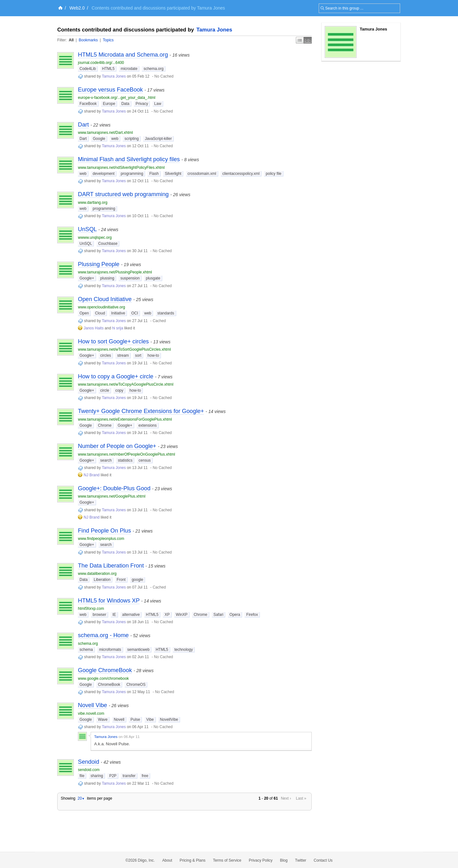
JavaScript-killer (158, 139)
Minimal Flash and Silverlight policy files (129, 159)
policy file (273, 174)
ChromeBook (109, 685)
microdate (129, 69)
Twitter (301, 860)
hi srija (118, 328)
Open (84, 313)
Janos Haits (94, 328)
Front (121, 580)
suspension (130, 278)
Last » (301, 798)
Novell (119, 720)
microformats (110, 650)
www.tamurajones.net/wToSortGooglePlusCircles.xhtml (124, 349)
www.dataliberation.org (97, 574)
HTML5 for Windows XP (109, 601)
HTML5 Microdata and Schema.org (123, 55)
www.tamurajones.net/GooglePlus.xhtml (112, 496)
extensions (147, 425)
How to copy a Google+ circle (116, 376)
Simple (300, 40)
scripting (132, 139)
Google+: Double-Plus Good (114, 488)
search (106, 460)
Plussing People (99, 264)
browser (99, 615)
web (115, 139)
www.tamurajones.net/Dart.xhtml (105, 133)
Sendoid (89, 762)
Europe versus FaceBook (110, 90)
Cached (159, 321)
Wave (103, 720)
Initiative (118, 313)
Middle (308, 40)
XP (167, 615)
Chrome (105, 425)
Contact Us (323, 860)
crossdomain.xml (202, 174)
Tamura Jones (215, 30)
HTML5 (108, 69)
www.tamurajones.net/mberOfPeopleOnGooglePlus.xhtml (126, 454)
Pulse (135, 720)
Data (125, 104)
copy (119, 390)
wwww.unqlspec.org (95, 238)
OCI (135, 313)
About (167, 860)
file (82, 776)
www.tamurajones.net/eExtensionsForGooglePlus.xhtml (125, 419)
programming (132, 174)
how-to (153, 355)
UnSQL (87, 229)
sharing (97, 776)
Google (99, 139)
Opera (235, 615)
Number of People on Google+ (117, 446)
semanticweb (138, 650)
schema (86, 650)
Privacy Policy (261, 860)
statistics (125, 460)
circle (105, 390)
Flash (154, 174)
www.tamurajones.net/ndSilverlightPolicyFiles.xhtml (121, 168)
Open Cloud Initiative (105, 299)
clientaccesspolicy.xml (241, 174)
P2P (113, 776)
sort (138, 355)
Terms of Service (227, 860)
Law (158, 104)
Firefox (252, 615)
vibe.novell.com (91, 713)
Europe (109, 104)
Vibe (150, 720)
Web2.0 (77, 8)
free (145, 776)
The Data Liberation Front (111, 566)
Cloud (100, 313)
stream (123, 355)
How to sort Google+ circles (113, 341)
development (104, 174)
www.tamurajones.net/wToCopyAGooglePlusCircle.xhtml (126, 384)
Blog (284, 860)
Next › (286, 798)
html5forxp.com (91, 609)
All (71, 40)
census (145, 460)
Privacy (142, 104)
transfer (129, 776)
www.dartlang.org (93, 203)
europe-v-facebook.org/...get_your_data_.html (117, 98)
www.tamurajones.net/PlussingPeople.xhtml (115, 272)
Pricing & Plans (193, 860)
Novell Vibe (93, 705)
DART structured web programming (123, 194)
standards (166, 313)
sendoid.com (89, 770)
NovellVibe (169, 720)
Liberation (102, 580)
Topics (108, 40)
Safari (218, 615)
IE (114, 615)
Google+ (87, 278)
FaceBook (88, 104)
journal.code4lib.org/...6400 (101, 63)
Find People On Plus (104, 531)
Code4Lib (88, 69)
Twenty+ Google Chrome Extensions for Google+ (141, 411)
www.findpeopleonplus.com (101, 539)
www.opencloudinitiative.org (101, 307)
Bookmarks (88, 40)
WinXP (182, 615)
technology (184, 650)
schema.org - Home (103, 635)
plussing (107, 278)
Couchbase (108, 244)
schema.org (153, 69)
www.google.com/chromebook (103, 679)
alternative (131, 615)
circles (106, 355)
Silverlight (173, 174)
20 (81, 798)
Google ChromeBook (105, 670)
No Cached (164, 76)
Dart (83, 125)
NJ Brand (92, 475)
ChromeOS (136, 685)
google (137, 580)
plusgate (153, 278)
